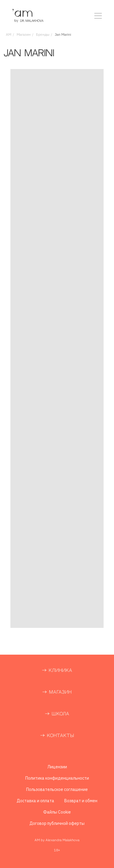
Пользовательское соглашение (57, 789)
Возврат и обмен (81, 801)
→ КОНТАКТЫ (57, 736)
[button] (98, 16)
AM (9, 34)
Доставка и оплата (35, 801)
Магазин (24, 34)
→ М (48, 692)
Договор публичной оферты (57, 823)
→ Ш (51, 714)
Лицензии (57, 767)
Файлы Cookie (57, 812)
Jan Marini (63, 34)
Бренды (43, 34)
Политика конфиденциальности (57, 778)
